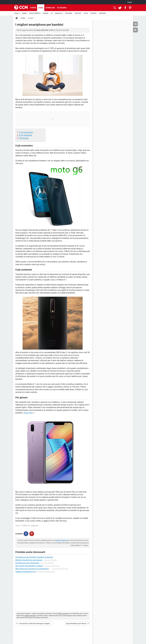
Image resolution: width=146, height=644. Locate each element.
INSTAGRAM (69, 13)
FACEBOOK (93, 13)
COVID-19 (17, 13)
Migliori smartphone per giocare (29, 560)
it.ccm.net (65, 614)
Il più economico (26, 132)
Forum (33, 8)
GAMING (24, 13)
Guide (41, 8)
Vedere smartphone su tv (26, 572)
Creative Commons (30, 616)
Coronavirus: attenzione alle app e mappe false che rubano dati (34, 624)
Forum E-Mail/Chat (60, 569)
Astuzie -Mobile (50, 560)
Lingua (130, 2)
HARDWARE (102, 13)
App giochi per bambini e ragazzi (29, 566)
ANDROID (46, 13)
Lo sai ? (31, 18)
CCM (59, 614)
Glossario (62, 8)
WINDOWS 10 (59, 13)
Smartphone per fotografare (27, 563)
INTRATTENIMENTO (35, 13)
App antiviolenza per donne (76, 623)
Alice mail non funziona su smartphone (32, 569)
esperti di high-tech (62, 540)
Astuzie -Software (52, 566)
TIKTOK (86, 13)
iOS (52, 13)
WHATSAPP (78, 13)
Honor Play (28, 413)
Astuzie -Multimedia (46, 572)
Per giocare (24, 138)
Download (50, 8)
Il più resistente (25, 135)
